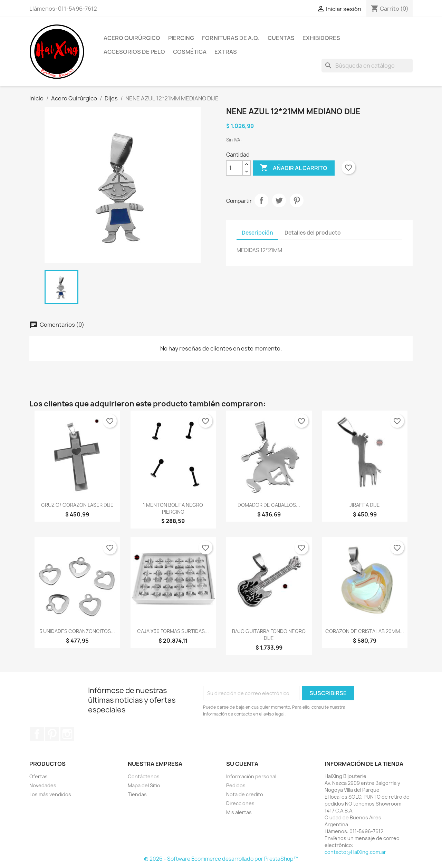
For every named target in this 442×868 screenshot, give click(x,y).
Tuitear (279, 200)
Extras (226, 52)
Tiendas (137, 794)
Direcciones (240, 803)
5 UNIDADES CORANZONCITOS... (77, 631)
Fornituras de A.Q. (231, 38)
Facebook (37, 734)
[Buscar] (367, 66)
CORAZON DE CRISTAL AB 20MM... (365, 631)
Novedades (43, 785)
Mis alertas (239, 812)
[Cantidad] (234, 168)
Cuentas (281, 38)
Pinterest (297, 200)
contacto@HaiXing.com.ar (355, 852)
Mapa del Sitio (144, 785)
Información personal (251, 776)
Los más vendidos (50, 794)
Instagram (67, 734)
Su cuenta (242, 764)
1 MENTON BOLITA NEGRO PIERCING (173, 508)
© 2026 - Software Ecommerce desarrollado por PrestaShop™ (221, 859)
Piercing (181, 38)
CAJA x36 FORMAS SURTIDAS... (173, 631)
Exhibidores (321, 38)
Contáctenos (144, 776)
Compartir (261, 200)
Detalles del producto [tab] (313, 233)
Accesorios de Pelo (134, 52)
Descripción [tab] (257, 233)
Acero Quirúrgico (132, 38)
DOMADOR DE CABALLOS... (269, 505)
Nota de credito (245, 794)
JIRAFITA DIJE (365, 505)
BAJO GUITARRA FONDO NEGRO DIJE (269, 635)
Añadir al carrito (294, 168)
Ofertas (39, 776)
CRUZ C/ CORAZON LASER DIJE (77, 505)
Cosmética (190, 52)
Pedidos (236, 785)
